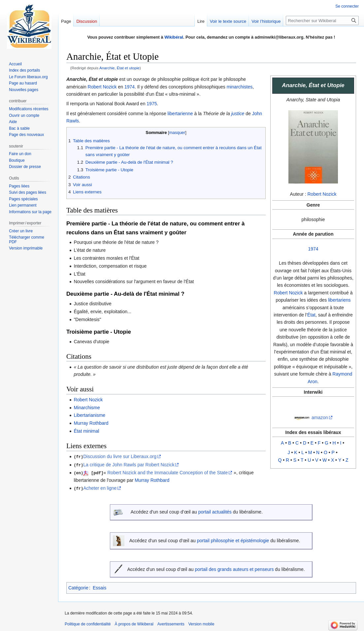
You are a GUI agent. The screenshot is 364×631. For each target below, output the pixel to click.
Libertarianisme (89, 415)
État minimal (86, 431)
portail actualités (215, 511)
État (311, 315)
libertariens (339, 300)
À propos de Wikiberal (134, 623)
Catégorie (78, 587)
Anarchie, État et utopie (119, 68)
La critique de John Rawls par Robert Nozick (129, 464)
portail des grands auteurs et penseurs (234, 568)
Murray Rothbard (91, 423)
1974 (313, 249)
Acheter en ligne (100, 487)
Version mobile (201, 623)
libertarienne (180, 114)
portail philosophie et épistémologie (233, 540)
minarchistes (240, 87)
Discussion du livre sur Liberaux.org (120, 456)
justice (238, 114)
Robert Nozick (322, 194)
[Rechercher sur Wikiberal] (322, 20)
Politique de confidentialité (88, 623)
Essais (99, 587)
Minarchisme (87, 408)
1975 (152, 104)
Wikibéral (174, 37)
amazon (320, 417)
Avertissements (171, 623)
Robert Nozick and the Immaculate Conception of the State (167, 472)
